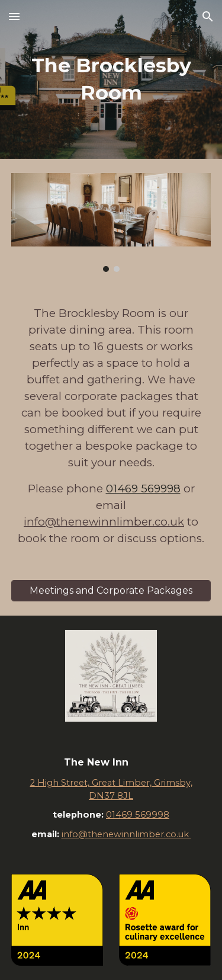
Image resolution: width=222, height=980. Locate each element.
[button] (14, 16)
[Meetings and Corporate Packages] (111, 590)
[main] (111, 79)
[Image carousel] (111, 222)
